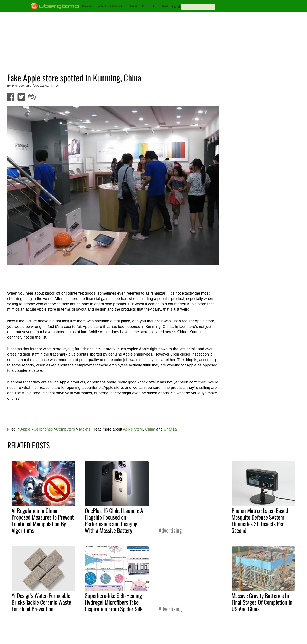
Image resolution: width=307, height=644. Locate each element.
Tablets (84, 429)
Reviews (87, 6)
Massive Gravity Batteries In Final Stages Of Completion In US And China (262, 602)
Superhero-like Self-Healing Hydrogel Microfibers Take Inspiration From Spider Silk (114, 602)
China (150, 429)
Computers (65, 429)
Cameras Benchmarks (110, 6)
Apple (25, 429)
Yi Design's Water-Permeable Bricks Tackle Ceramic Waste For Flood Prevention (41, 602)
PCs (144, 6)
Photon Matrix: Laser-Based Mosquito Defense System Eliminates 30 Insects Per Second (260, 520)
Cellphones (43, 429)
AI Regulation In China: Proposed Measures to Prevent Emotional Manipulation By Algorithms (43, 520)
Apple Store (133, 429)
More (165, 6)
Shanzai (171, 429)
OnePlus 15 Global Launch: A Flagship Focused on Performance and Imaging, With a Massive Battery (114, 520)
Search (176, 6)
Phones (133, 6)
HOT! (154, 6)
